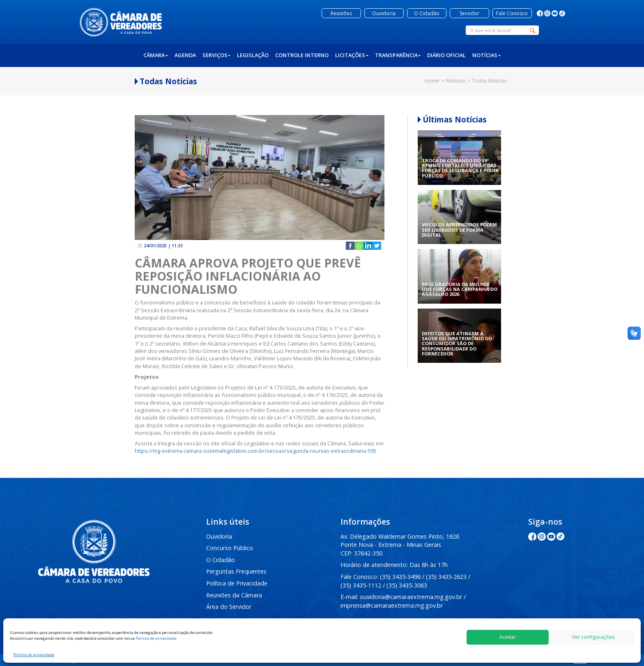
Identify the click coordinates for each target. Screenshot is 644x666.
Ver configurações (593, 637)
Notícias (486, 55)
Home (432, 81)
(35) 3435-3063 (407, 585)
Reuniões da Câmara (234, 595)
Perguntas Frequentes (236, 571)
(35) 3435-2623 (446, 577)
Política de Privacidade (237, 583)
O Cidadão (221, 560)
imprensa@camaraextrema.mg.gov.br (392, 605)
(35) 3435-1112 (361, 585)
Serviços (217, 55)
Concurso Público (230, 548)
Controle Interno (302, 55)
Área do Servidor (229, 607)
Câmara (156, 55)
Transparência (398, 55)
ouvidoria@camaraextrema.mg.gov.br (411, 597)
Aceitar (508, 637)
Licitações (352, 55)
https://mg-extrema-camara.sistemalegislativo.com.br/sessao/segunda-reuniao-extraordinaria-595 (255, 451)
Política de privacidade (156, 638)
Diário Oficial (446, 55)
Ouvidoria (219, 536)
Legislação (253, 55)
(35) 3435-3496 (400, 577)
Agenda (185, 55)
